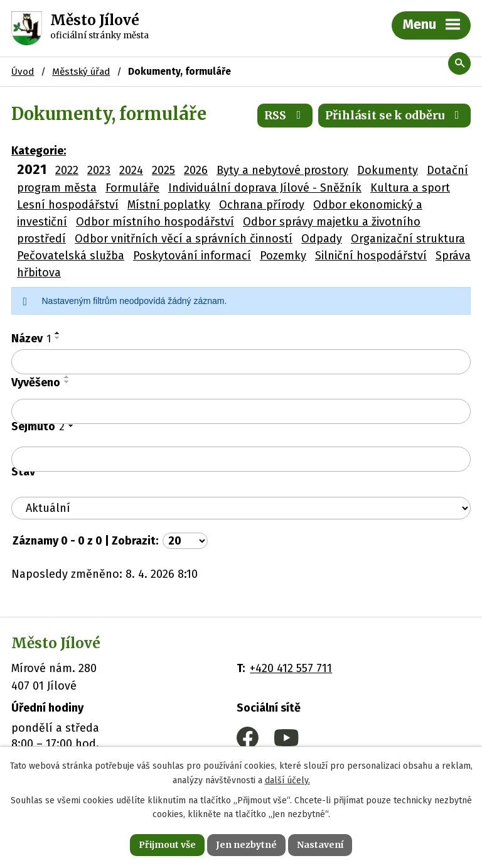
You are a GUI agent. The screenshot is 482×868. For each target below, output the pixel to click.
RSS (285, 115)
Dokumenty (388, 170)
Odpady (322, 239)
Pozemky (283, 256)
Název (31, 339)
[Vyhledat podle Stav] (241, 508)
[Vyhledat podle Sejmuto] (241, 459)
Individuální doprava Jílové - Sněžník (265, 188)
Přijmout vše (167, 845)
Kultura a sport (410, 188)
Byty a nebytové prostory (282, 170)
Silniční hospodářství (371, 256)
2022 (67, 170)
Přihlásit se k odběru (395, 115)
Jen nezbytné (246, 845)
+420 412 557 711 (291, 668)
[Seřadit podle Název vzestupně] (58, 333)
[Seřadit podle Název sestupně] (58, 338)
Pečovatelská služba (71, 256)
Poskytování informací (192, 256)
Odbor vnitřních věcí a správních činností (184, 239)
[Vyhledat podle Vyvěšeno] (241, 411)
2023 (99, 170)
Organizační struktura (408, 239)
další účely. (287, 780)
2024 (131, 170)
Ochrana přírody (262, 205)
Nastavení (320, 845)
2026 (196, 170)
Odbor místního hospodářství (155, 222)
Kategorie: (39, 151)
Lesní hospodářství (68, 205)
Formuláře (132, 188)
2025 (163, 170)
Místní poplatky (169, 205)
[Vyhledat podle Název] (241, 362)
